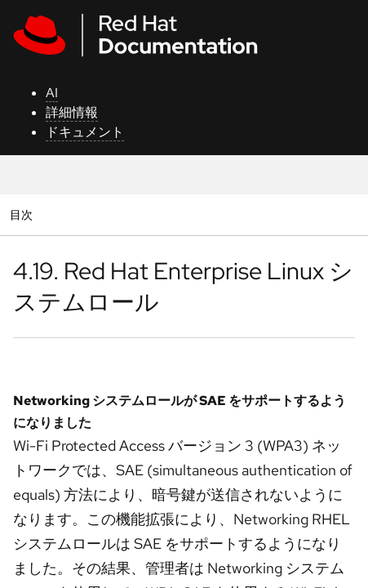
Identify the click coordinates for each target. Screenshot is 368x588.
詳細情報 (72, 112)
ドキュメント (85, 132)
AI (52, 93)
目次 (23, 214)
